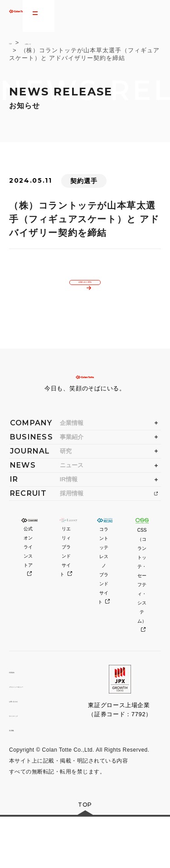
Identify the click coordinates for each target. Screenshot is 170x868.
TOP (16, 42)
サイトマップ (28, 764)
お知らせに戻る (86, 291)
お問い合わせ (28, 749)
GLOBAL (22, 778)
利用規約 (22, 720)
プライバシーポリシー (40, 735)
